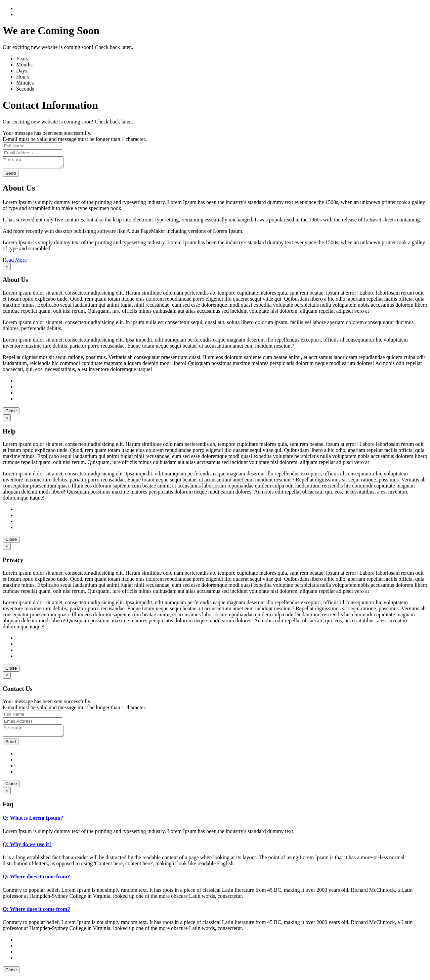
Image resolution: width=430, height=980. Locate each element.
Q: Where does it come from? (36, 881)
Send (11, 175)
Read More (15, 262)
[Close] (7, 269)
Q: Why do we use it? (27, 848)
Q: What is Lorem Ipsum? (33, 822)
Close (11, 413)
